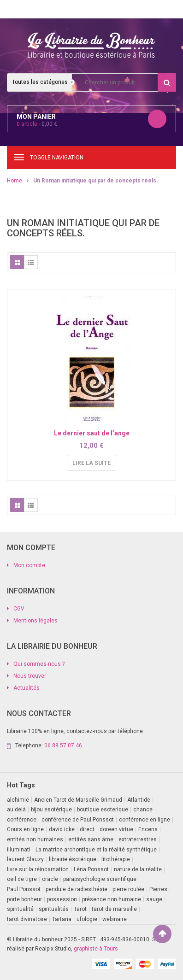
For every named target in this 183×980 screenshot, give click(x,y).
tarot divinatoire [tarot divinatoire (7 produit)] (27, 919)
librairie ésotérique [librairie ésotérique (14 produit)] (73, 859)
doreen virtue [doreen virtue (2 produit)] (116, 829)
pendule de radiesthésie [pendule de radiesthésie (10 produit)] (77, 889)
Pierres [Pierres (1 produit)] (158, 889)
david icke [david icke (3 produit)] (62, 829)
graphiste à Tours (96, 949)
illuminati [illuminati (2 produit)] (19, 850)
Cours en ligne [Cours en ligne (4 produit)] (25, 829)
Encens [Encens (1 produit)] (148, 829)
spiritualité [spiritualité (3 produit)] (20, 909)
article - (37, 124)
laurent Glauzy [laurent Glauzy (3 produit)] (25, 859)
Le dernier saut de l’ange (92, 433)
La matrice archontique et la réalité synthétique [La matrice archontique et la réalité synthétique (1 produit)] (96, 850)
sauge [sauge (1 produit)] (154, 899)
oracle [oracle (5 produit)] (50, 879)
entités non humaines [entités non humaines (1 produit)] (35, 839)
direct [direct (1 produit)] (87, 829)
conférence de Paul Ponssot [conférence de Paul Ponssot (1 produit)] (78, 820)
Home (15, 181)
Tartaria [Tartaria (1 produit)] (62, 919)
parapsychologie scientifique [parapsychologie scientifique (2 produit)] (100, 879)
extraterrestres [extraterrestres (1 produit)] (138, 839)
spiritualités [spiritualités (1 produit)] (54, 909)
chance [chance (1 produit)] (143, 810)
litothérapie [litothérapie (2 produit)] (116, 859)
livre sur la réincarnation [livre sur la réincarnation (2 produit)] (38, 869)
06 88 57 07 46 (63, 745)
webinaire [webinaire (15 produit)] (115, 919)
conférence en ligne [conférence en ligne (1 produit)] (145, 820)
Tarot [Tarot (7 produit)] (80, 909)
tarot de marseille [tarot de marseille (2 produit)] (114, 909)
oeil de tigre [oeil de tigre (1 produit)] (22, 879)
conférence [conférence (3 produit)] (22, 820)
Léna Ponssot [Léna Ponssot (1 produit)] (91, 869)
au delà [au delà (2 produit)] (16, 810)
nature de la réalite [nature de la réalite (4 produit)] (138, 869)
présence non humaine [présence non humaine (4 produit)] (112, 899)
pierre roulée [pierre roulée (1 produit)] (128, 889)
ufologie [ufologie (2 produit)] (87, 919)
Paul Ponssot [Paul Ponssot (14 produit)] (24, 889)
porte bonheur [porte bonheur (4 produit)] (24, 899)
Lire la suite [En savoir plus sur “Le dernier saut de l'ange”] (91, 463)
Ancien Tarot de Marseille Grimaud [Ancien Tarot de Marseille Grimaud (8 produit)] (78, 800)
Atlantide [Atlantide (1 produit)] (139, 800)
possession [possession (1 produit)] (62, 899)
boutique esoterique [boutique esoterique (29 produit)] (103, 810)
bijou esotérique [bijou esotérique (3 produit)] (51, 810)
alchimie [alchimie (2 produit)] (18, 800)
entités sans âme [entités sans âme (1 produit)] (91, 839)
